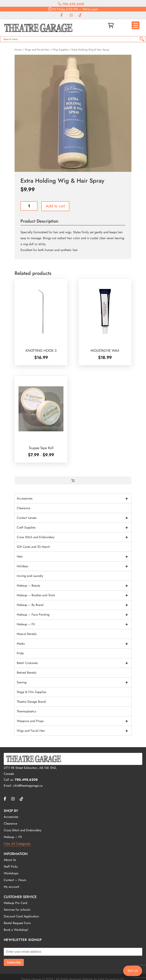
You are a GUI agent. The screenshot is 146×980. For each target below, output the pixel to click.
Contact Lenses (74, 518)
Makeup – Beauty (74, 586)
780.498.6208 (71, 4)
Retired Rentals (27, 673)
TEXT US (133, 971)
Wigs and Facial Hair (37, 50)
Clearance (23, 508)
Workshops (11, 873)
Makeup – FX (74, 624)
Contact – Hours (15, 880)
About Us (10, 860)
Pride (20, 653)
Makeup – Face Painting (74, 615)
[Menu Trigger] (136, 25)
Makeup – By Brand (74, 605)
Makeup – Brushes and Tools (74, 595)
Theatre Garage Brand (31, 702)
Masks (74, 644)
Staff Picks (11, 867)
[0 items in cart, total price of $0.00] (73, 481)
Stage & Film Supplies (31, 692)
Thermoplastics (26, 711)
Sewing (74, 682)
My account (11, 887)
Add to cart (55, 206)
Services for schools (17, 910)
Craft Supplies (74, 528)
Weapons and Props (74, 721)
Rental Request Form (17, 923)
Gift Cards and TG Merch (33, 547)
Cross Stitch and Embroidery (74, 537)
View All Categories (17, 844)
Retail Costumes (74, 663)
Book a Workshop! (16, 930)
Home (18, 50)
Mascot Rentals (27, 634)
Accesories (11, 817)
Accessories (74, 498)
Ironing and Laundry (30, 576)
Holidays (74, 566)
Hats (74, 557)
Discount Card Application (21, 916)
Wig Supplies (61, 50)
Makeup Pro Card (15, 903)
